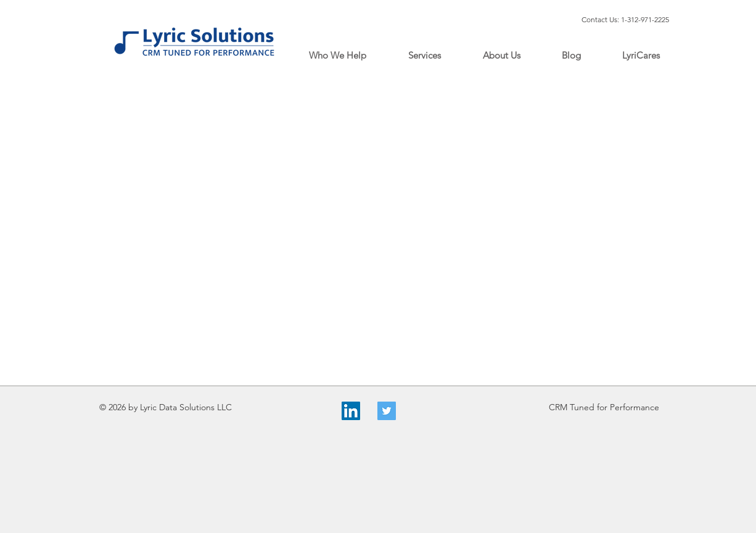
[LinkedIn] (351, 411)
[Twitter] (387, 411)
